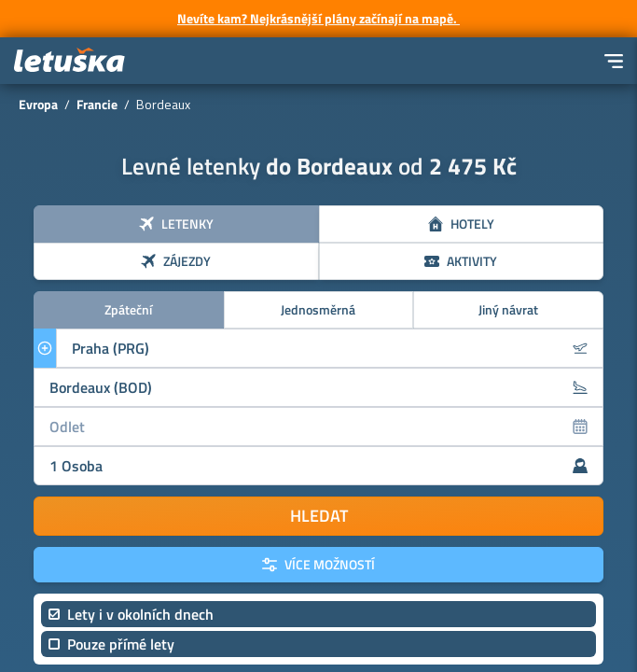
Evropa (38, 104)
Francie (97, 104)
